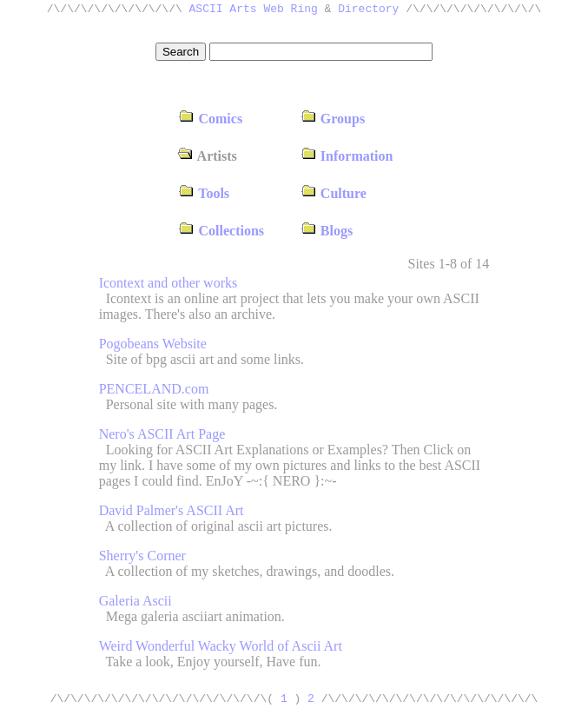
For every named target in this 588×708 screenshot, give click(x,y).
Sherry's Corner (142, 556)
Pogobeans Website (153, 344)
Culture (334, 193)
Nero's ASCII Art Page (162, 434)
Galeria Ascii (135, 601)
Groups (333, 119)
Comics (211, 119)
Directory (368, 10)
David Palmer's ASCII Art (172, 510)
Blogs (327, 231)
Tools (205, 193)
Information (347, 156)
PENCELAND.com (154, 389)
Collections (222, 231)
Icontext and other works (168, 283)
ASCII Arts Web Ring (254, 10)
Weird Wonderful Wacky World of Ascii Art (221, 646)
